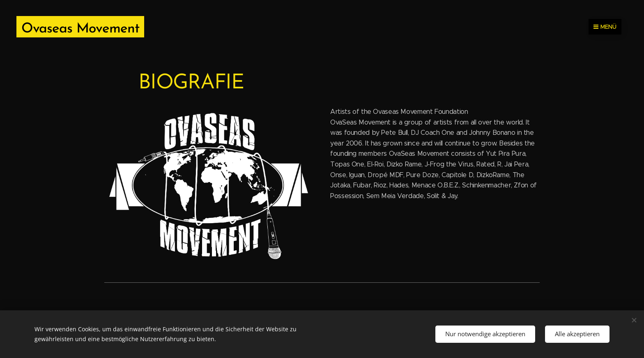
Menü (605, 27)
